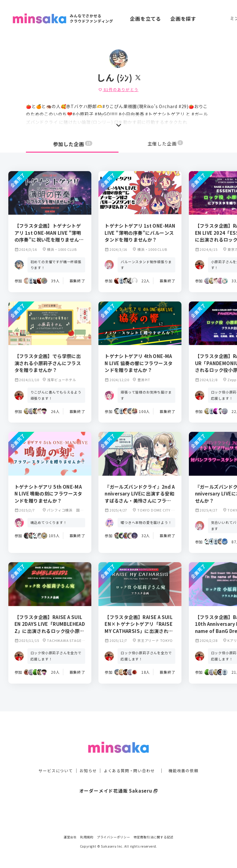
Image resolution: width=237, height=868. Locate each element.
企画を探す (183, 19)
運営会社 (70, 837)
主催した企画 (165, 144)
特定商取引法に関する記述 (154, 837)
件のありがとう (118, 89)
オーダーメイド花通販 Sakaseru (119, 780)
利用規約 (87, 837)
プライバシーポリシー (114, 837)
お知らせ (87, 760)
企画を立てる (146, 19)
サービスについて (52, 760)
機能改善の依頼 (187, 760)
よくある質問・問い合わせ (130, 760)
